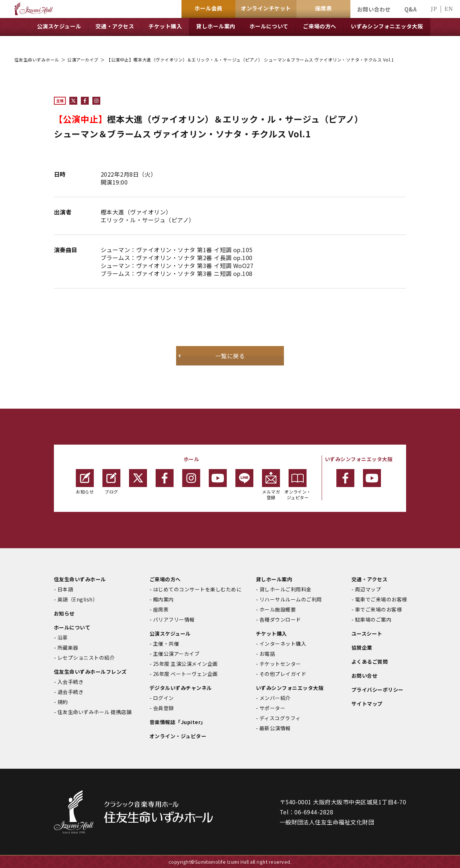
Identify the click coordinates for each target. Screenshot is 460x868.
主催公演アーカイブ (176, 654)
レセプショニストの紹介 (86, 658)
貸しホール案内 (274, 579)
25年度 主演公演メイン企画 (185, 664)
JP (434, 8)
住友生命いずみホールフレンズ (90, 672)
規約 (63, 702)
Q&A (410, 9)
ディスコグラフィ (280, 718)
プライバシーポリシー (378, 690)
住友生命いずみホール (37, 60)
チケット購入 (272, 633)
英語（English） (78, 599)
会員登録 (164, 708)
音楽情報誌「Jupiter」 (178, 722)
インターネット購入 (283, 644)
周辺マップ (368, 589)
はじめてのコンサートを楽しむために (197, 589)
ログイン (164, 698)
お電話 (267, 654)
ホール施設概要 (278, 609)
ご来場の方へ (165, 579)
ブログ (111, 482)
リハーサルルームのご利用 (291, 599)
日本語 (65, 589)
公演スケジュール (170, 633)
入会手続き (70, 682)
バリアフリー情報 (174, 619)
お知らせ (85, 482)
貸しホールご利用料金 (286, 589)
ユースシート (367, 633)
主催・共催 (166, 644)
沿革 (63, 637)
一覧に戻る (230, 356)
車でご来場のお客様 (378, 609)
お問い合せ (364, 676)
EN (449, 8)
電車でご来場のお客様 (381, 599)
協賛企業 (362, 647)
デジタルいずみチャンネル (181, 688)
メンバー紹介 (275, 698)
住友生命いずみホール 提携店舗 (95, 712)
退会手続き (70, 692)
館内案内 (164, 599)
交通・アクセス (369, 579)
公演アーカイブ (83, 60)
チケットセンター (280, 664)
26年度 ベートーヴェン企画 (185, 674)
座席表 (161, 609)
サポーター (272, 708)
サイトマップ (367, 704)
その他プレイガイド (283, 674)
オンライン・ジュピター (298, 485)
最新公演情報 (275, 728)
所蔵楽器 (68, 647)
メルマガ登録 (271, 485)
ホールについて (72, 627)
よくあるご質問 (370, 662)
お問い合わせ (374, 9)
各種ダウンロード (280, 619)
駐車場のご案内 (373, 619)
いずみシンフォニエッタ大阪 (290, 688)
